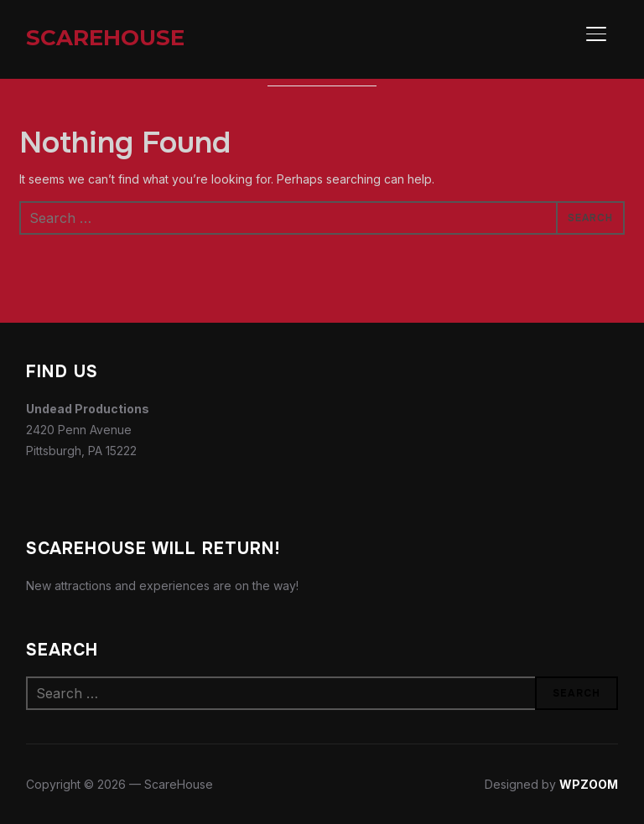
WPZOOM (589, 784)
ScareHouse (105, 38)
